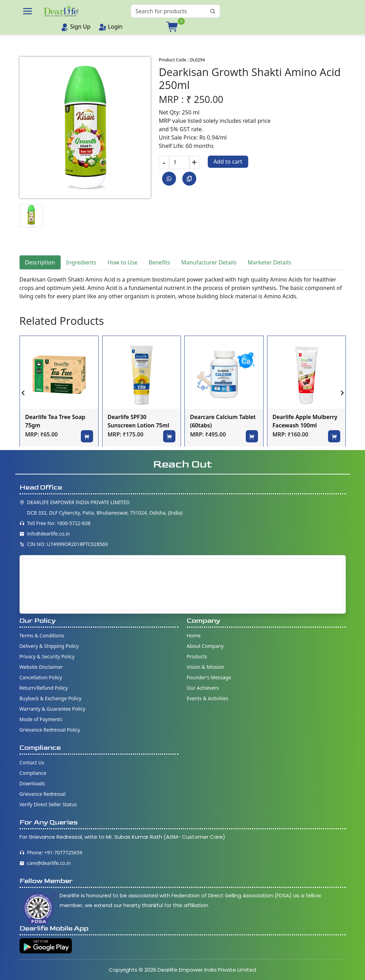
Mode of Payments (41, 719)
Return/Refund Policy (44, 688)
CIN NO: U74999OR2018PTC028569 (68, 544)
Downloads (32, 783)
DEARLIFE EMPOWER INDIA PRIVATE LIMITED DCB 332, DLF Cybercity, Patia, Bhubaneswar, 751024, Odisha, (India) (105, 507)
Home (194, 635)
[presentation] (23, 393)
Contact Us (32, 762)
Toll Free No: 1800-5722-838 (59, 523)
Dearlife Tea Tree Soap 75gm (55, 421)
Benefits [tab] (159, 262)
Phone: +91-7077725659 (55, 852)
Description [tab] (40, 262)
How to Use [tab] (122, 262)
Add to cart (228, 162)
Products (197, 656)
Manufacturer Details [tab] (209, 262)
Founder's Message (209, 677)
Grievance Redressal (43, 794)
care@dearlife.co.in (49, 863)
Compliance (33, 773)
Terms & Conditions (42, 635)
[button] (28, 11)
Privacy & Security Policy (47, 656)
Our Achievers (203, 688)
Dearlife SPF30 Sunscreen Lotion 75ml (139, 421)
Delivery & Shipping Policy (49, 646)
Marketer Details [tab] (269, 262)
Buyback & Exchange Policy (51, 698)
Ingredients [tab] (81, 262)
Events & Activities (208, 698)
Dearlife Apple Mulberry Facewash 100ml (305, 421)
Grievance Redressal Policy (50, 730)
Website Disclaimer (41, 667)
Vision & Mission (206, 667)
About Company (205, 646)
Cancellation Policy (41, 677)
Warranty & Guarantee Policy (52, 709)
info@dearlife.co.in (49, 534)
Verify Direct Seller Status (48, 804)
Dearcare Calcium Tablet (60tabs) (223, 421)
